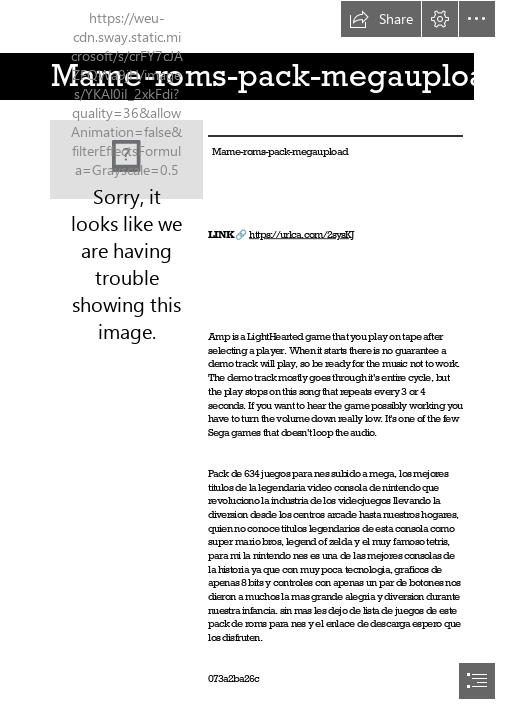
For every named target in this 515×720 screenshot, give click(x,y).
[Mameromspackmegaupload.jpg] (126, 159)
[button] (381, 19)
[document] (257, 360)
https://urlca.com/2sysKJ (302, 234)
